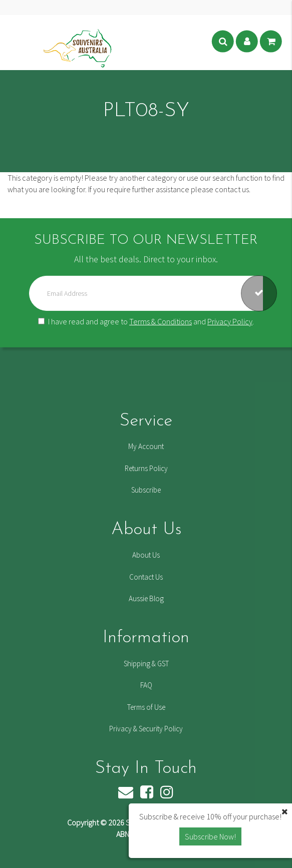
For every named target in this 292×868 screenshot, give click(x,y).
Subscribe (146, 490)
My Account (146, 446)
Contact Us (146, 577)
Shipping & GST (146, 664)
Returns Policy (146, 468)
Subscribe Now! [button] (210, 836)
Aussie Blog (146, 598)
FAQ (146, 685)
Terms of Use (146, 707)
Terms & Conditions (161, 321)
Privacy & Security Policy (146, 729)
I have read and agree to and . (146, 321)
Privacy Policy (230, 321)
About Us (146, 555)
